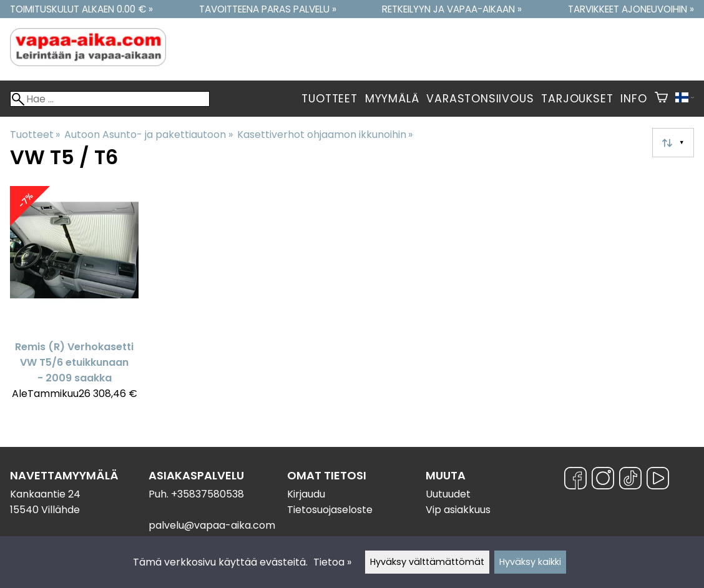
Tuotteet (329, 99)
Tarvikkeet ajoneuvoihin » (631, 9)
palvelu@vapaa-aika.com (212, 525)
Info (633, 99)
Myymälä (392, 99)
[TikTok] (630, 480)
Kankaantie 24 (45, 494)
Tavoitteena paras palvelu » (268, 9)
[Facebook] (575, 480)
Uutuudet (448, 494)
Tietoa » (332, 562)
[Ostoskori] (661, 99)
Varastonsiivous (480, 99)
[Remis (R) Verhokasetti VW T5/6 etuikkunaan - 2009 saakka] (74, 299)
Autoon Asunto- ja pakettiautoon (148, 135)
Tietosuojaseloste (330, 510)
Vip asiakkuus (458, 510)
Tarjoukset (577, 99)
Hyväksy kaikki (530, 562)
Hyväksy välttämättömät (427, 562)
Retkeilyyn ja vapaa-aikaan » (452, 9)
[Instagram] (603, 480)
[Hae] (110, 99)
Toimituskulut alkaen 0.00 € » (81, 9)
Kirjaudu (306, 494)
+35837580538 (208, 494)
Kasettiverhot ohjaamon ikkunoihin (325, 135)
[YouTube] (658, 480)
